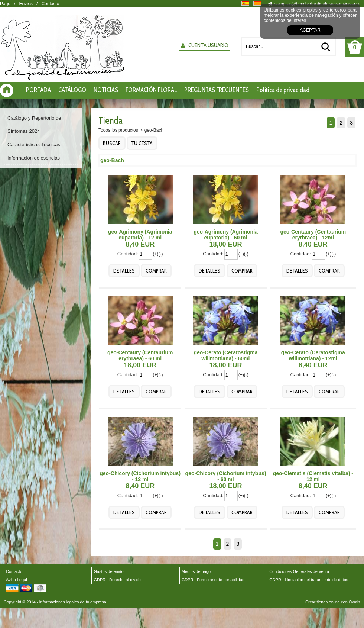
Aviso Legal (17, 580)
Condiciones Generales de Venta (299, 571)
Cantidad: (128, 254)
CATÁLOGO (72, 90)
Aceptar (310, 30)
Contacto (50, 4)
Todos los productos (118, 130)
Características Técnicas (34, 144)
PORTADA (38, 90)
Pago (5, 4)
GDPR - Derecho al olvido (117, 580)
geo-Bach (154, 130)
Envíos (26, 4)
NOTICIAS (106, 90)
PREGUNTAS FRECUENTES (217, 90)
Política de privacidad (283, 90)
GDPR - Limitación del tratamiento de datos (309, 580)
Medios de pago (196, 571)
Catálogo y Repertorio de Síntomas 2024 (34, 125)
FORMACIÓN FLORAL (151, 90)
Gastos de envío (108, 571)
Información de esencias (34, 158)
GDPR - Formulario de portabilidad (213, 580)
